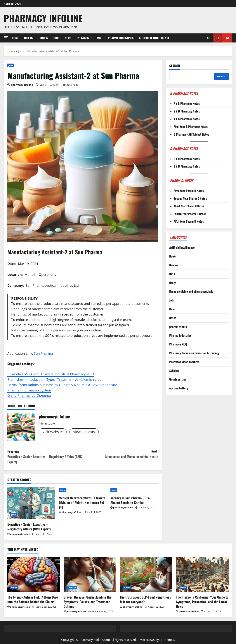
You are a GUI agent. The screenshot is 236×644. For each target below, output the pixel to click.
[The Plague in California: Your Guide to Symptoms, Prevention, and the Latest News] (202, 575)
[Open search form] (209, 38)
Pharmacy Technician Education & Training (194, 353)
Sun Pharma (43, 353)
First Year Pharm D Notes (189, 191)
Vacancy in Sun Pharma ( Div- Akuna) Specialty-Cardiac (130, 500)
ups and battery (179, 388)
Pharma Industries (121, 38)
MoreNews (147, 640)
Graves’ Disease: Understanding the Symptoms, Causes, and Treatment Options (87, 602)
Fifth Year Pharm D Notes (189, 221)
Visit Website (53, 432)
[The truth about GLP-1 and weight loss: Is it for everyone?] (146, 575)
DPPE (172, 274)
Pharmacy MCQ (178, 344)
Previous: (45, 457)
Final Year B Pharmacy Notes (191, 127)
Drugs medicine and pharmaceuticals (191, 291)
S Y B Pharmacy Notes (187, 111)
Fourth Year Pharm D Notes (190, 214)
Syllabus (83, 38)
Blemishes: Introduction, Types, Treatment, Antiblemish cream (56, 379)
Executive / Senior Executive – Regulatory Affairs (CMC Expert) (29, 527)
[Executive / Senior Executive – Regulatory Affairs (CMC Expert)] (31, 503)
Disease (29, 38)
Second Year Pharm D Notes (190, 198)
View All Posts (84, 432)
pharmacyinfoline (22, 85)
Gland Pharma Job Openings (29, 395)
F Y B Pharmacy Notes (187, 103)
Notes (173, 318)
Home (15, 38)
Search (175, 66)
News (68, 38)
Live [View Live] (221, 38)
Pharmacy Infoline (43, 18)
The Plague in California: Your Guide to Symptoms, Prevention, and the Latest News (202, 602)
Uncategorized (178, 379)
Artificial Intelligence (154, 38)
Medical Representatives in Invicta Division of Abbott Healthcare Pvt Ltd (82, 502)
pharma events (178, 327)
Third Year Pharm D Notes (189, 206)
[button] (6, 38)
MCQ (100, 38)
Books (173, 256)
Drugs (44, 38)
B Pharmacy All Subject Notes (191, 134)
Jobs (56, 38)
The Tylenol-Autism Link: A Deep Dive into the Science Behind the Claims (33, 599)
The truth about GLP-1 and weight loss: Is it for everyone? (146, 599)
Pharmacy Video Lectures (184, 362)
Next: (120, 454)
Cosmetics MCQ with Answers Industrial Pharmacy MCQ (51, 374)
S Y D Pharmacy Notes (187, 166)
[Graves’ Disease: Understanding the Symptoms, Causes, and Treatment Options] (90, 575)
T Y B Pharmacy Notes (187, 119)
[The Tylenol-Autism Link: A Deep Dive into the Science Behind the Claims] (34, 575)
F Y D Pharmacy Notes (187, 159)
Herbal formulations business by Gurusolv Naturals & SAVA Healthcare (62, 385)
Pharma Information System (29, 390)
